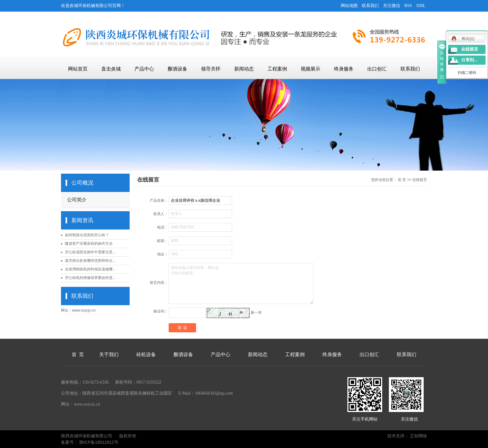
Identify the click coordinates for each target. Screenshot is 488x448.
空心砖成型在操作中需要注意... (90, 252)
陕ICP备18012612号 (99, 442)
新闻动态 (244, 69)
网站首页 (78, 69)
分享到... (469, 60)
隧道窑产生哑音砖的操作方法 (89, 244)
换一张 (256, 313)
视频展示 (310, 69)
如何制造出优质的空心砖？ (87, 235)
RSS (408, 6)
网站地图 (349, 6)
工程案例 (277, 69)
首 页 (402, 180)
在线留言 (470, 49)
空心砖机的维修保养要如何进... (90, 278)
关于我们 (109, 354)
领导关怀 (211, 69)
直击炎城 (111, 69)
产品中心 (144, 69)
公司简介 (77, 200)
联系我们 (370, 6)
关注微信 (392, 6)
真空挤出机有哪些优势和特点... (90, 261)
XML (421, 6)
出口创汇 (377, 69)
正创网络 (418, 436)
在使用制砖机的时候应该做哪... (90, 269)
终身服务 (344, 69)
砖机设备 (146, 354)
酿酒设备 (178, 69)
